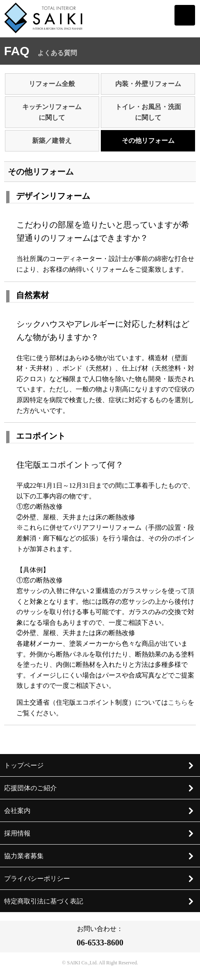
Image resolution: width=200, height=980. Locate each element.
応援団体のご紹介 (99, 788)
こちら (178, 702)
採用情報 (99, 833)
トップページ (99, 766)
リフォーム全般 (52, 84)
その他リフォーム (148, 141)
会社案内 (99, 811)
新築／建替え (52, 141)
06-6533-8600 (100, 943)
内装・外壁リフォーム (148, 84)
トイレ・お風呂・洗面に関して (148, 112)
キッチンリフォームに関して (52, 112)
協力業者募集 (99, 856)
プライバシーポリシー (99, 879)
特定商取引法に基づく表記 (99, 901)
